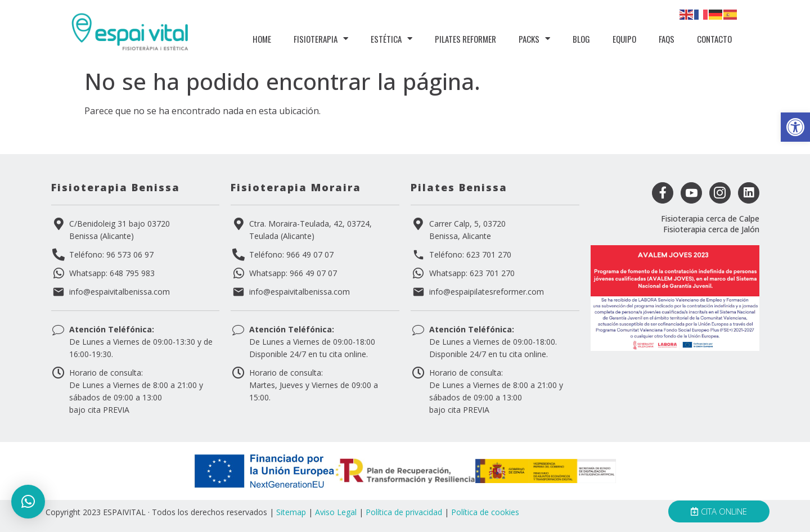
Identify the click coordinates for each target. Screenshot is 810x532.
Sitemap (291, 512)
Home (262, 39)
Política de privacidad (404, 512)
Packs (534, 39)
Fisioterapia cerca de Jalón (711, 229)
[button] (795, 127)
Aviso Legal (336, 512)
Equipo (624, 39)
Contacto (714, 39)
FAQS (667, 39)
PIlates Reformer (465, 39)
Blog (581, 39)
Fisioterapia (321, 39)
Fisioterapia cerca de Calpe (710, 218)
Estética (391, 39)
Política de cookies (485, 512)
